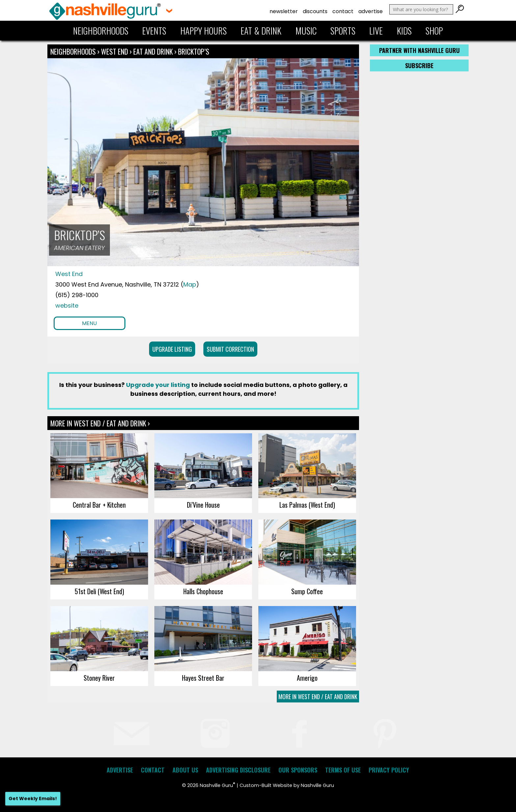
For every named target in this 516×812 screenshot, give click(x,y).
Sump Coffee (307, 591)
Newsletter (284, 11)
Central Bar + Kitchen (99, 505)
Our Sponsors (298, 770)
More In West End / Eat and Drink (318, 697)
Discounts (315, 11)
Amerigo (307, 678)
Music (306, 31)
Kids (404, 31)
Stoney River (99, 678)
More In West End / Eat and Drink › (100, 423)
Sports (343, 31)
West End (115, 51)
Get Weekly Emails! (33, 799)
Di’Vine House (203, 505)
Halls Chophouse (203, 591)
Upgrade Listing (172, 349)
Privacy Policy (389, 770)
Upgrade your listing (158, 385)
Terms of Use (343, 770)
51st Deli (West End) (99, 591)
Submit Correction (230, 349)
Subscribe (419, 65)
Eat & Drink (261, 31)
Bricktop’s (194, 51)
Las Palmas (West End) (307, 505)
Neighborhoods (101, 31)
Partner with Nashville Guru (419, 50)
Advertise (371, 11)
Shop (434, 31)
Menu (89, 323)
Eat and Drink (153, 51)
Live (376, 31)
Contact (343, 11)
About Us (185, 770)
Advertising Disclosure (238, 770)
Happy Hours (204, 31)
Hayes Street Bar (203, 678)
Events (154, 31)
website (67, 305)
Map (190, 284)
